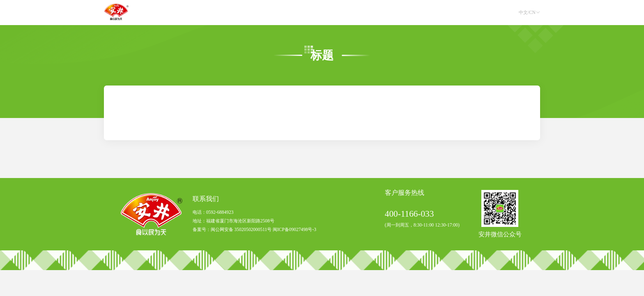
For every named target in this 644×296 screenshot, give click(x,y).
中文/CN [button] (529, 12)
